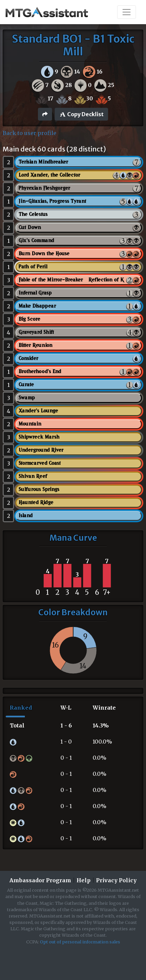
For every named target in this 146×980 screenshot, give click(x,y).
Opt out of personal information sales (80, 942)
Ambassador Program (40, 880)
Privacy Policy (116, 880)
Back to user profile (30, 133)
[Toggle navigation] (127, 12)
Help (84, 880)
